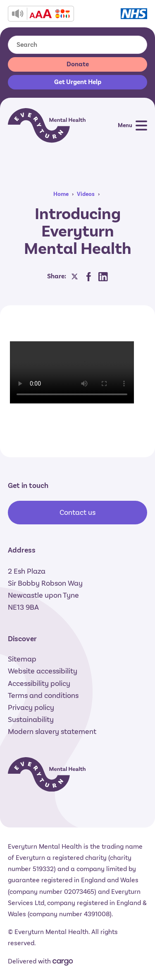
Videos (86, 194)
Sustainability (31, 719)
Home (61, 194)
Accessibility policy (39, 683)
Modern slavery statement (52, 731)
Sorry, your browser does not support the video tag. (72, 372)
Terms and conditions (43, 695)
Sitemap (22, 659)
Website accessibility (43, 671)
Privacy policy (31, 707)
